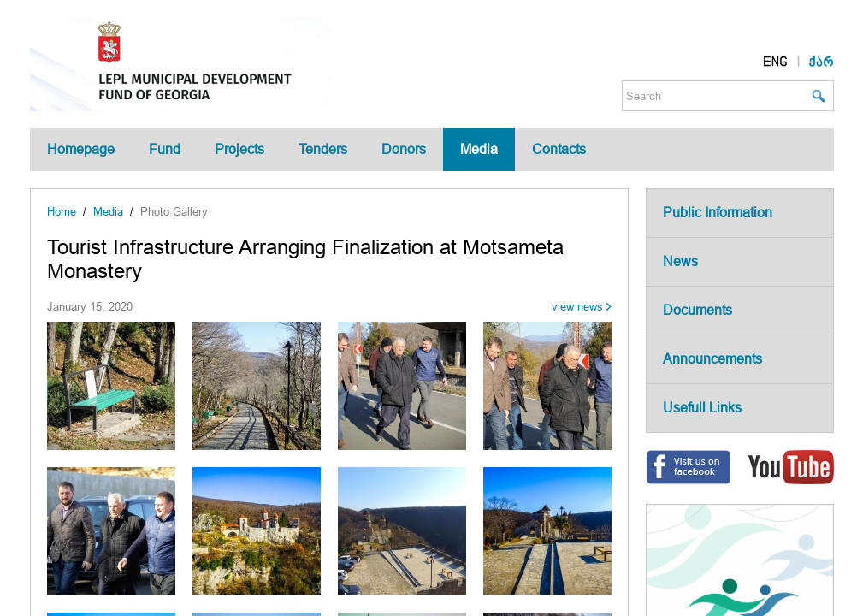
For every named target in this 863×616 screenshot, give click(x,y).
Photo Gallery (174, 212)
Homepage (81, 149)
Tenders (323, 149)
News (680, 261)
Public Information (718, 213)
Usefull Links (702, 408)
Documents (697, 310)
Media (479, 149)
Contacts (559, 149)
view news (577, 307)
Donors (404, 149)
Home (62, 212)
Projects (239, 149)
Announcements (712, 359)
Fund (165, 149)
